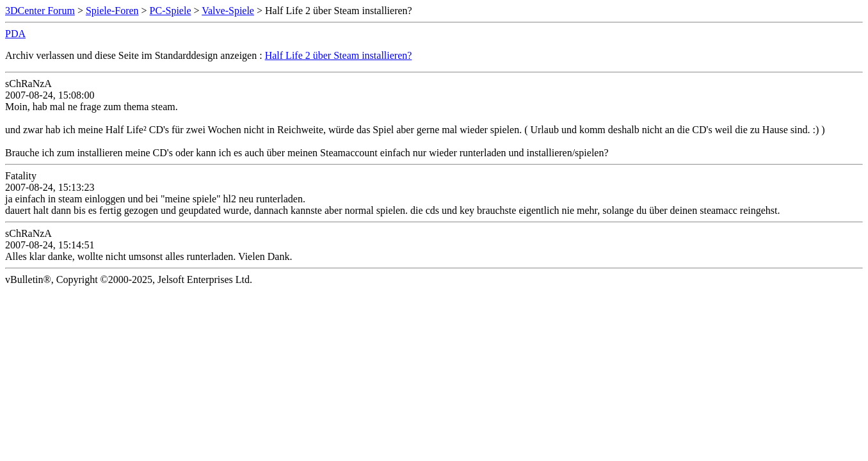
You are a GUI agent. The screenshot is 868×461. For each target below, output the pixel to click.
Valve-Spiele (228, 11)
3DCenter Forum (40, 11)
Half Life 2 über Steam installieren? (339, 55)
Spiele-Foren (112, 11)
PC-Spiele (171, 11)
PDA (15, 34)
